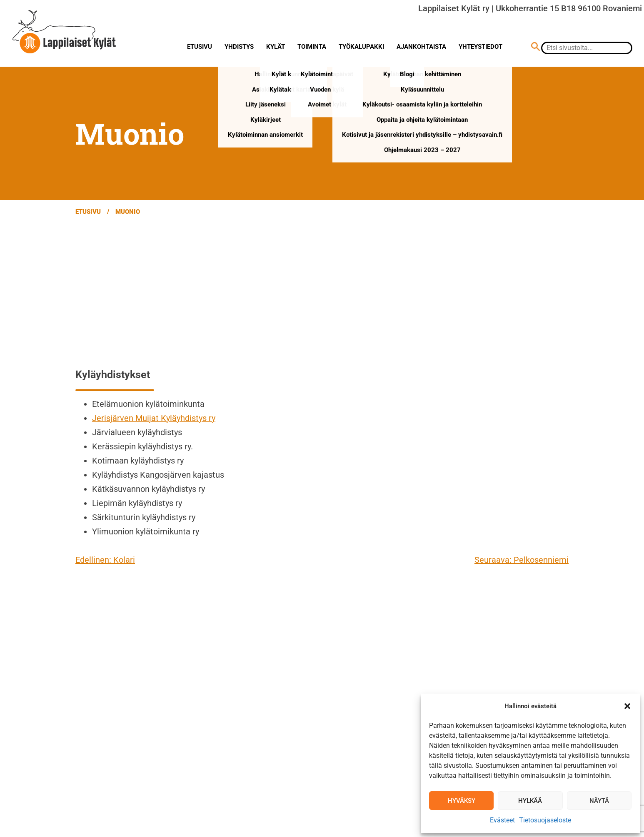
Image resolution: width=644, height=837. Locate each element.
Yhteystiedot (481, 47)
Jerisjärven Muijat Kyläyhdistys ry (154, 418)
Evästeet (502, 820)
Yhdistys (239, 47)
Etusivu (200, 47)
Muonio (128, 212)
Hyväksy (462, 801)
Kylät (276, 47)
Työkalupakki (361, 47)
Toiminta (312, 47)
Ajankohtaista (421, 47)
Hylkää (530, 801)
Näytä (599, 801)
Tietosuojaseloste (545, 820)
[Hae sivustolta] (535, 48)
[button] (627, 706)
